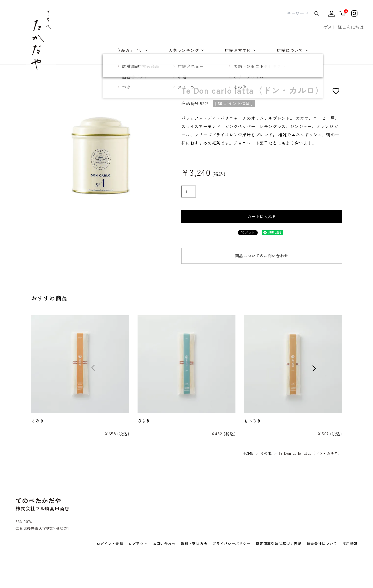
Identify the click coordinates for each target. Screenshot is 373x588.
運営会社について (322, 543)
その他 (266, 453)
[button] (22, 368)
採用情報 (350, 543)
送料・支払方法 (194, 543)
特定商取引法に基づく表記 (278, 543)
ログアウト (138, 543)
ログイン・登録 (110, 543)
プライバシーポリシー (231, 543)
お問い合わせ (164, 543)
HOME (248, 453)
